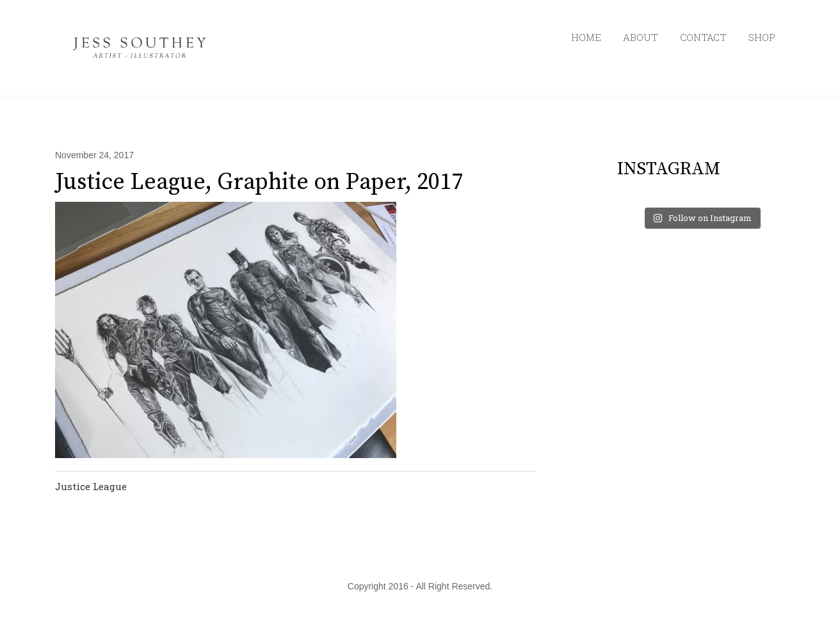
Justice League (91, 486)
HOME (586, 37)
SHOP (762, 37)
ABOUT (641, 37)
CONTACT (703, 37)
